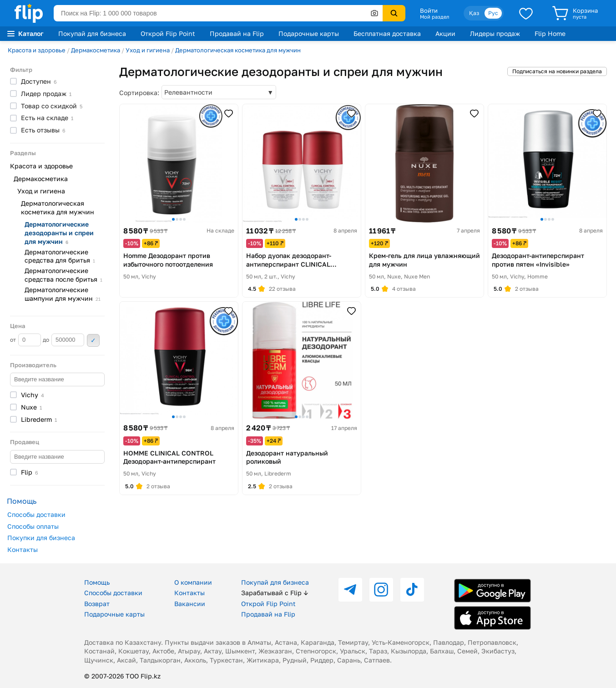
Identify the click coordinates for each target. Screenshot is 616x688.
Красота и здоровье (37, 50)
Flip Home (550, 33)
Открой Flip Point (168, 33)
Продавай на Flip (237, 33)
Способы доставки (36, 514)
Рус (493, 13)
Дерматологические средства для (60, 256)
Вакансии (190, 604)
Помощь (97, 582)
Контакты (23, 549)
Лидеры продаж (495, 33)
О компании (193, 582)
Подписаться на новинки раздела (557, 71)
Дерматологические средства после (63, 275)
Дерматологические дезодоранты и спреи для (59, 233)
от (25, 340)
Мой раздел (434, 17)
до (63, 340)
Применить (93, 340)
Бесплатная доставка (387, 33)
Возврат (97, 604)
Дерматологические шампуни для (63, 294)
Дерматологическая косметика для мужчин (238, 50)
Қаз (474, 13)
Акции (445, 33)
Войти (429, 10)
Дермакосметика (96, 50)
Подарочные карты (309, 33)
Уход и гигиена (148, 50)
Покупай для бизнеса (92, 33)
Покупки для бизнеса (41, 538)
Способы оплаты (33, 526)
